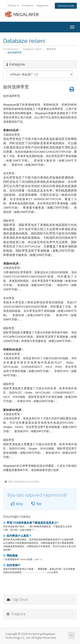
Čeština (13, 5)
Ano (17, 504)
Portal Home (11, 49)
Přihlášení (28, 5)
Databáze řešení (32, 49)
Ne (36, 504)
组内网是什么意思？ (17, 536)
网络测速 (10, 555)
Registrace (42, 5)
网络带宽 (51, 49)
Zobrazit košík (66, 6)
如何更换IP (12, 565)
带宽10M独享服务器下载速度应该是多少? (31, 523)
